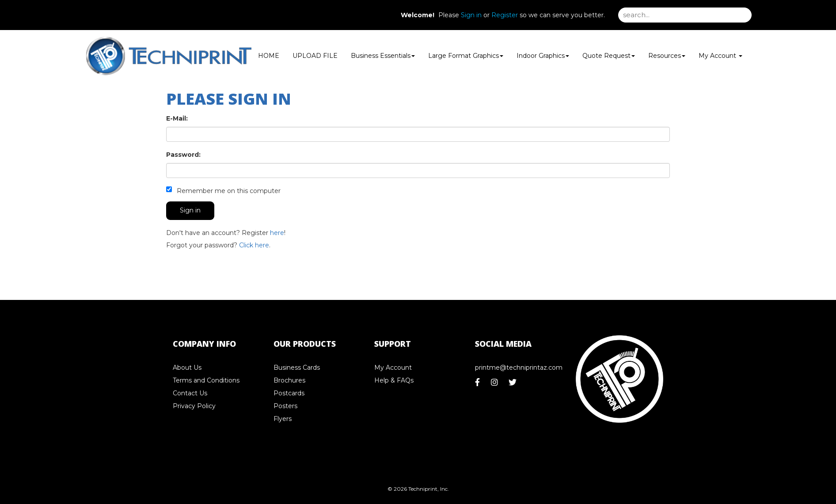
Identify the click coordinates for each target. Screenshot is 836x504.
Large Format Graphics (466, 56)
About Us (187, 368)
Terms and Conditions (206, 380)
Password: (183, 155)
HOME (269, 56)
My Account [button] (720, 56)
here (277, 233)
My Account (393, 368)
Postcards (289, 393)
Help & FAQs (394, 380)
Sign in (471, 15)
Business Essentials (383, 56)
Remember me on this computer (223, 191)
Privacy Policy (194, 406)
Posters (285, 406)
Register (505, 15)
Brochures (289, 380)
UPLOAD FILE (315, 56)
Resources (667, 56)
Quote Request (609, 56)
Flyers (283, 419)
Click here (254, 245)
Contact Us (190, 393)
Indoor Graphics (543, 56)
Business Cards (297, 368)
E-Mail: (177, 118)
